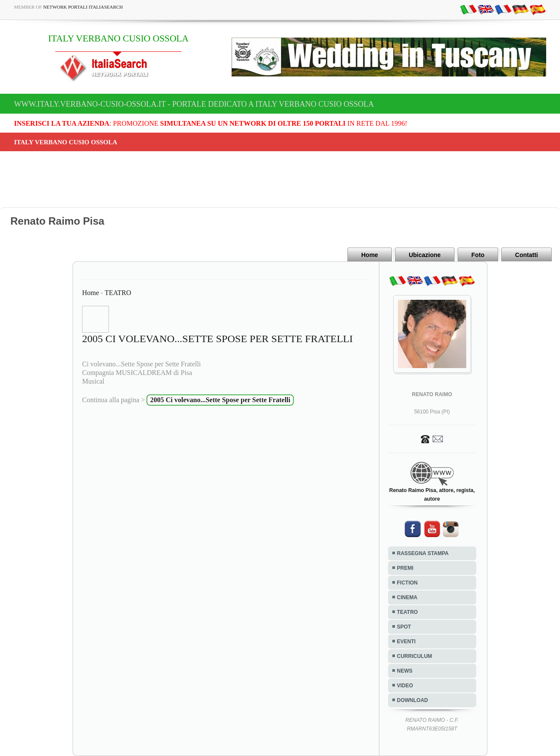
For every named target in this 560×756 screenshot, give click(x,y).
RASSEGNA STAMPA (423, 553)
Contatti (527, 255)
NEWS (405, 671)
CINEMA (407, 597)
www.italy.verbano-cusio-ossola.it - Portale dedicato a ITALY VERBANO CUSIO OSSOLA (194, 104)
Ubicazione (425, 255)
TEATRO (118, 293)
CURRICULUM (415, 656)
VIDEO (405, 686)
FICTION (407, 583)
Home (370, 255)
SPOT (404, 627)
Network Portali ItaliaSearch (83, 7)
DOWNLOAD (413, 700)
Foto (478, 255)
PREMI (405, 568)
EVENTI (406, 642)
